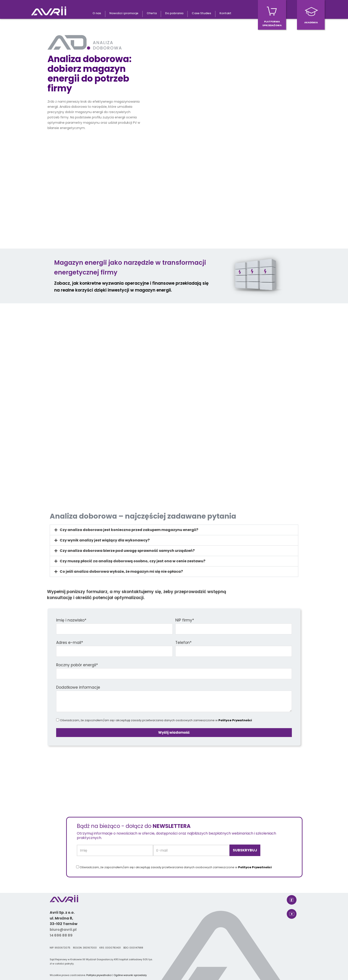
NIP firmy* (185, 620)
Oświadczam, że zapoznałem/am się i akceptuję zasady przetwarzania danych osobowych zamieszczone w (156, 720)
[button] (174, 530)
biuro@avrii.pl (63, 930)
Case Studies (201, 13)
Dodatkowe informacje (78, 687)
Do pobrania (174, 13)
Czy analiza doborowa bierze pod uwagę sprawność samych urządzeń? (127, 551)
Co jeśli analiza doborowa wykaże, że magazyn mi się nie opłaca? (121, 571)
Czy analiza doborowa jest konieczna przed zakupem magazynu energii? (129, 530)
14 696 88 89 (61, 935)
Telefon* (183, 643)
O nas (97, 13)
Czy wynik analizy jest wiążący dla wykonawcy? (105, 540)
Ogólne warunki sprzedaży (130, 975)
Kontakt (225, 13)
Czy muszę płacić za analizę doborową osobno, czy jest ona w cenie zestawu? (132, 561)
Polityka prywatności (99, 975)
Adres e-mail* (70, 643)
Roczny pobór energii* (77, 665)
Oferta (152, 13)
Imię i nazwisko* (71, 620)
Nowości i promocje (124, 13)
